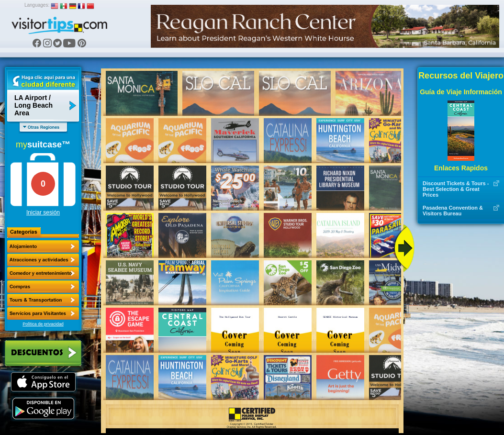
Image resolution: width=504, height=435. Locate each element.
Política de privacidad (43, 324)
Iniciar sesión (43, 212)
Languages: (37, 5)
